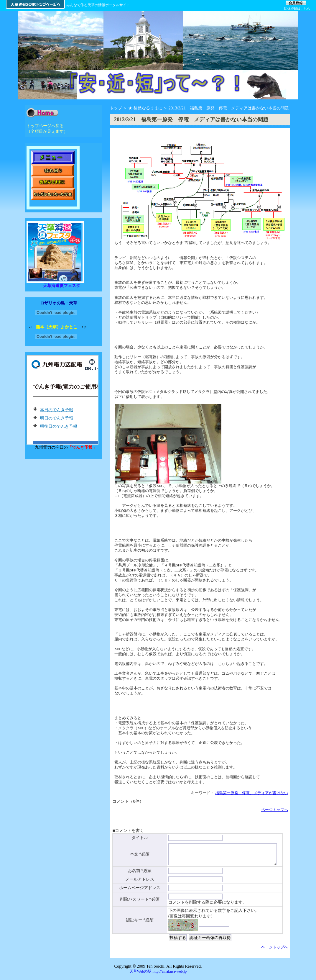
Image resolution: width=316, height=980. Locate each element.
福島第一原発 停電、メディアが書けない (252, 793)
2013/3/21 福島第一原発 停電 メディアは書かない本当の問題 (229, 108)
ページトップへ (275, 810)
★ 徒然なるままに (145, 108)
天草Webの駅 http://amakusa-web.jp (158, 974)
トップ (116, 108)
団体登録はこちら (297, 9)
